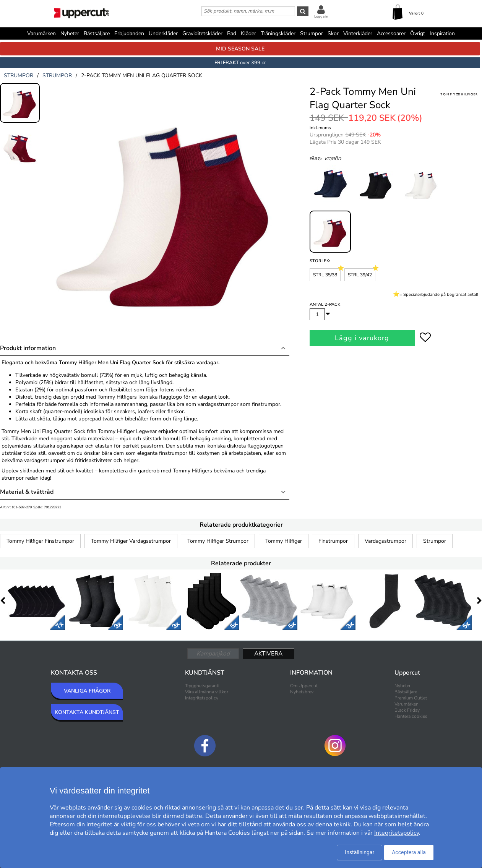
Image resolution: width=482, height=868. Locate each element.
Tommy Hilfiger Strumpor (218, 541)
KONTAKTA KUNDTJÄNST (87, 712)
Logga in (321, 16)
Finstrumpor (333, 541)
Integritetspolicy (202, 698)
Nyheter (70, 33)
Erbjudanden (129, 33)
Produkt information (28, 348)
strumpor (19, 75)
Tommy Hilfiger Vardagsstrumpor (131, 541)
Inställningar (359, 852)
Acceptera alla (409, 852)
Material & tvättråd (27, 492)
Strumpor (435, 541)
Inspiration (442, 33)
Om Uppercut (304, 686)
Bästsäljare (97, 33)
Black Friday (407, 710)
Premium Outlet (411, 698)
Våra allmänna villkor (207, 692)
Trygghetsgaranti (202, 686)
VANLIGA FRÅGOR (87, 691)
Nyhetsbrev (302, 692)
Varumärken (41, 33)
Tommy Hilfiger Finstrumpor (40, 541)
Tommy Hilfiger (284, 541)
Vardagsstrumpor (385, 541)
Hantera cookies (411, 716)
